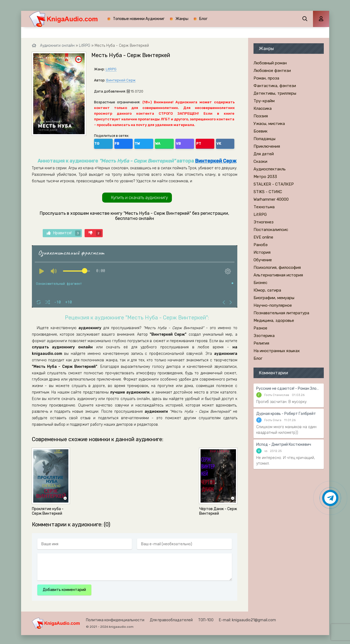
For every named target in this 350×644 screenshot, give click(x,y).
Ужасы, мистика (269, 124)
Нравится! (64, 232)
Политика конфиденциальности (115, 618)
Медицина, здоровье (274, 321)
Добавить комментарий (64, 588)
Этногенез (264, 222)
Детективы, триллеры (275, 93)
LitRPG (111, 69)
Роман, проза (266, 78)
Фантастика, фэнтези (275, 86)
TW (122, 143)
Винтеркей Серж (121, 80)
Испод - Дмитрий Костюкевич (284, 445)
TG (99, 143)
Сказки (260, 161)
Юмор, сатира (267, 290)
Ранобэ (261, 245)
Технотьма (264, 207)
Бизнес (260, 283)
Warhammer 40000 (271, 199)
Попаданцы (264, 139)
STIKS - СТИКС (268, 192)
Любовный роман (270, 63)
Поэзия (261, 116)
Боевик (261, 131)
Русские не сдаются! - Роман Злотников (289, 389)
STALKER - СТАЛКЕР (274, 184)
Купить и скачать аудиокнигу (139, 196)
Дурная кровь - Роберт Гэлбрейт (286, 414)
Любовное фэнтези (272, 71)
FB (111, 143)
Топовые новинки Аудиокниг (139, 19)
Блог (203, 19)
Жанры (182, 19)
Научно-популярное (273, 305)
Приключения (267, 146)
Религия (261, 343)
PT (157, 143)
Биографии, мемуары (274, 298)
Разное (260, 328)
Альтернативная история (278, 275)
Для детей (264, 154)
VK (169, 143)
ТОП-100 (206, 618)
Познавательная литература (281, 313)
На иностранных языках (277, 351)
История (262, 252)
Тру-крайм (264, 101)
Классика (263, 108)
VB (146, 143)
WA (134, 143)
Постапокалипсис (271, 230)
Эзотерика (264, 336)
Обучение (263, 260)
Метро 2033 (265, 177)
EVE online (263, 237)
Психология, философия (277, 267)
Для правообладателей (171, 618)
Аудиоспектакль (270, 169)
